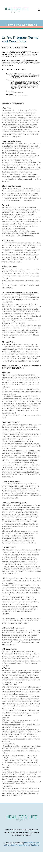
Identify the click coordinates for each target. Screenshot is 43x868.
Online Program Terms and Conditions (25, 845)
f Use (7, 845)
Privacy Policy (29, 843)
